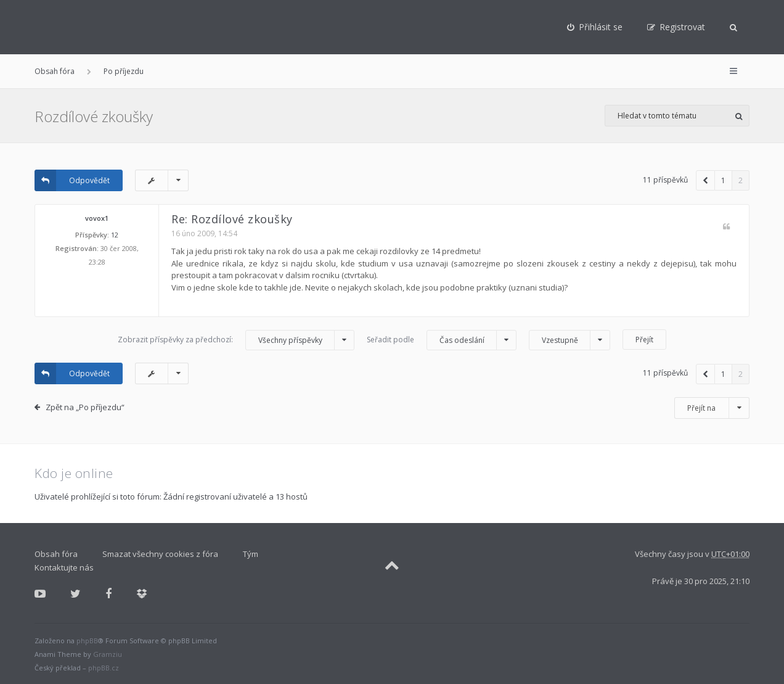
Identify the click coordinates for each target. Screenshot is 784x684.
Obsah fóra (55, 71)
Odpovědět (72, 180)
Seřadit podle (442, 340)
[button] (705, 180)
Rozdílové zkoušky (94, 116)
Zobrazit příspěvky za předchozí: (236, 340)
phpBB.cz (104, 668)
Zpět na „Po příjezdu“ (85, 407)
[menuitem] (595, 27)
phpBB (87, 641)
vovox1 (97, 218)
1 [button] (723, 180)
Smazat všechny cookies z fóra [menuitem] (160, 554)
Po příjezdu (124, 71)
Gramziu (108, 654)
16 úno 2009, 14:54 (204, 233)
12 (115, 235)
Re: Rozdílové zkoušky (232, 219)
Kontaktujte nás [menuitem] (64, 567)
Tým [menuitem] (251, 554)
